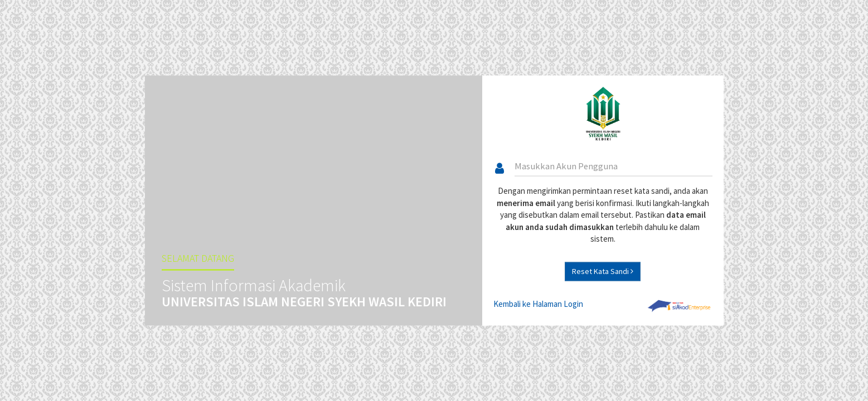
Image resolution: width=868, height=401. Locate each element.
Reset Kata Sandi (603, 271)
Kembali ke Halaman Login (538, 303)
